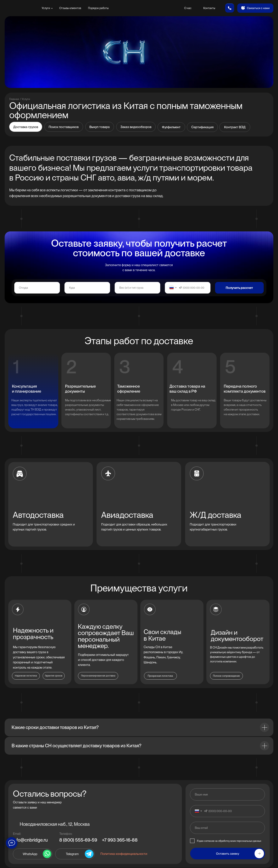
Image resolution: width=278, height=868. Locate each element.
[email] (227, 828)
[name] (227, 794)
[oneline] (37, 288)
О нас (188, 8)
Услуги (46, 8)
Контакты (209, 8)
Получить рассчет (239, 288)
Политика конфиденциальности (124, 854)
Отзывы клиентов (70, 8)
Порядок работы (98, 8)
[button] (255, 8)
